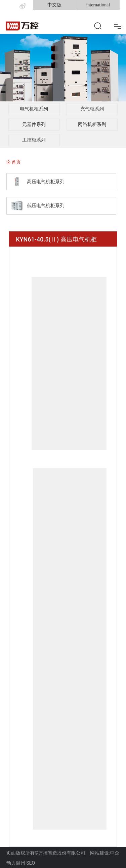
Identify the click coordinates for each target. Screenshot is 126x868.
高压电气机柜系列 (46, 182)
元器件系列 (34, 124)
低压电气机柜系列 (46, 206)
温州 (20, 863)
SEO (31, 863)
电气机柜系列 (34, 109)
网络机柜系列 (92, 124)
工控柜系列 (34, 140)
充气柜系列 (92, 109)
